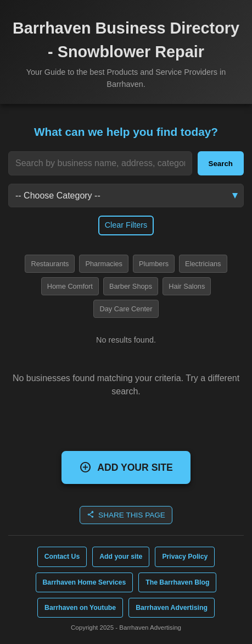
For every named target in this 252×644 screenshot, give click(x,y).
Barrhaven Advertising (172, 608)
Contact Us (62, 557)
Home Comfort (70, 286)
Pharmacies (104, 264)
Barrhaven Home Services (85, 582)
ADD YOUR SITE (126, 467)
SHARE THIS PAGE (126, 514)
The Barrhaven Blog (177, 582)
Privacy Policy (185, 557)
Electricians (203, 264)
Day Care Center (126, 309)
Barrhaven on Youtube (80, 608)
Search (221, 164)
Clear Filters (126, 225)
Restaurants (50, 264)
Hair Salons (187, 286)
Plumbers (154, 264)
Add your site (121, 557)
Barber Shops (131, 286)
